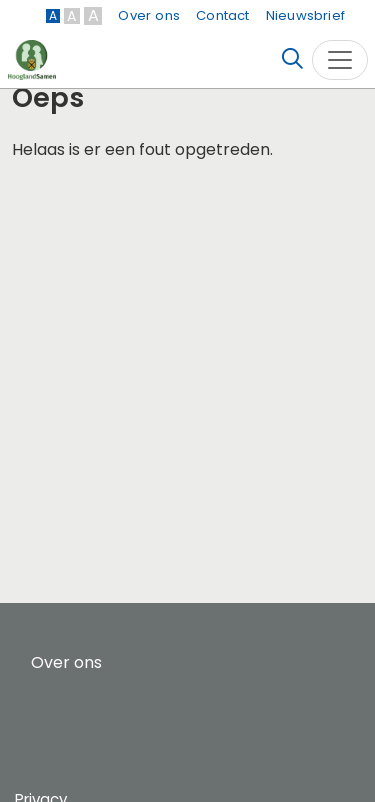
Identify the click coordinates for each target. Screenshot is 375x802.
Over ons (149, 15)
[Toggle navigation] (340, 60)
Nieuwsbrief (305, 15)
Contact (222, 15)
